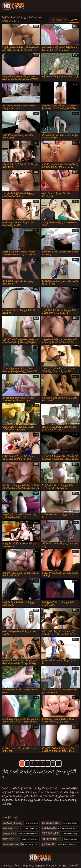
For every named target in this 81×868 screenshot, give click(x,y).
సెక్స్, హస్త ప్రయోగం (59, 20)
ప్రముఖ (74, 20)
